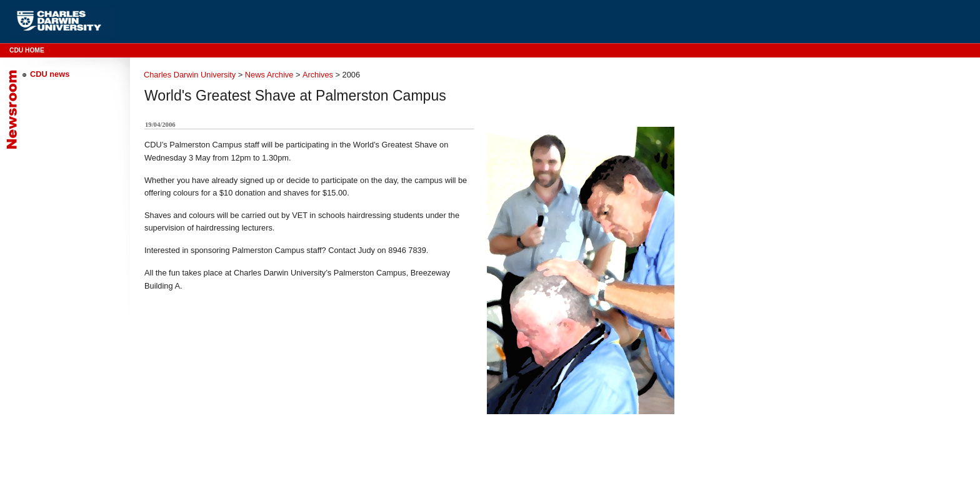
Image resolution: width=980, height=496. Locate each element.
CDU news (50, 74)
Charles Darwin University (190, 75)
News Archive (269, 75)
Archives (318, 75)
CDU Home (27, 50)
